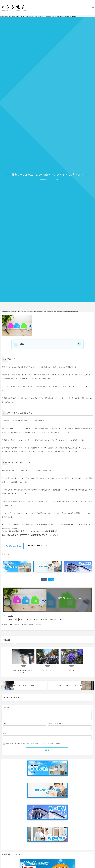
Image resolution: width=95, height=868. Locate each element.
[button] (79, 344)
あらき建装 (13, 619)
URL (4, 733)
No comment (15, 624)
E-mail (50, 723)
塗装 (30, 619)
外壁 (37, 619)
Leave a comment (28, 624)
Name (5, 723)
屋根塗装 (54, 619)
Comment (6, 707)
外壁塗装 (45, 619)
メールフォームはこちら (39, 546)
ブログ (11, 615)
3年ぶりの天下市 (47, 670)
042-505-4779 (15, 546)
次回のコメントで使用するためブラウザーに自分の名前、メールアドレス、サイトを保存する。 (34, 743)
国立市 (22, 619)
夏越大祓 (72, 670)
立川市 (63, 619)
